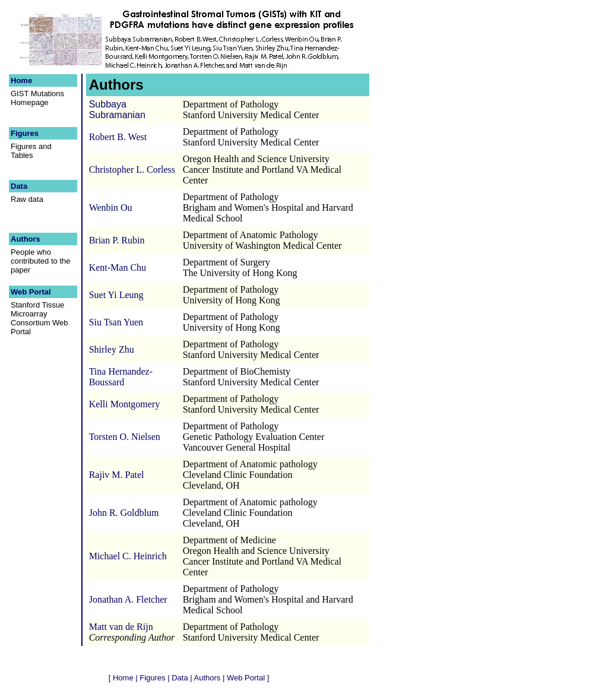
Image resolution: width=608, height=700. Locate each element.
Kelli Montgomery (125, 404)
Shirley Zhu (112, 349)
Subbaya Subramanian (117, 110)
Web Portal (32, 292)
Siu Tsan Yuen (116, 322)
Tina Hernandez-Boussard (121, 377)
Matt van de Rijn (121, 627)
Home (23, 80)
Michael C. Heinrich (128, 556)
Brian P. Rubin (117, 240)
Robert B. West (118, 137)
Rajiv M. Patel (117, 475)
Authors (26, 239)
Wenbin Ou (111, 208)
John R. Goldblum (124, 513)
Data (20, 186)
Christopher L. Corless (132, 170)
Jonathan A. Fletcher (128, 599)
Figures (26, 133)
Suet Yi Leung (116, 295)
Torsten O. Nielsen (125, 437)
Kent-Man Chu (118, 267)
